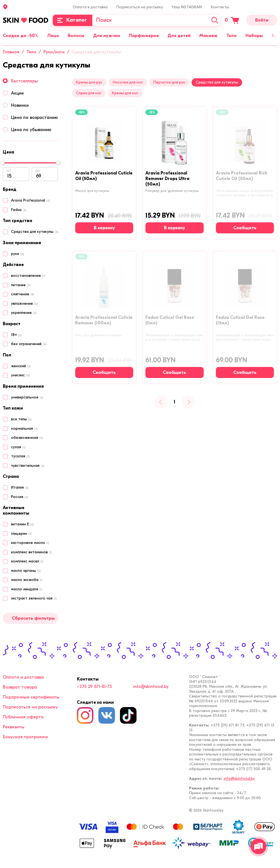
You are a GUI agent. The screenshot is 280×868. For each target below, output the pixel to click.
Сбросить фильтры (33, 618)
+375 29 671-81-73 (94, 687)
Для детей (179, 36)
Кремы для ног (125, 93)
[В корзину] (104, 228)
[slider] (3, 163)
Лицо (53, 36)
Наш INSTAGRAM (187, 7)
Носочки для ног (128, 82)
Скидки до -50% (21, 36)
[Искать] (215, 20)
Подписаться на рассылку (140, 7)
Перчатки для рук (169, 82)
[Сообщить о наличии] (245, 228)
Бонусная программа (25, 737)
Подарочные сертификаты (31, 697)
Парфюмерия (144, 36)
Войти (262, 20)
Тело (231, 36)
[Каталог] (73, 20)
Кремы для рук (89, 82)
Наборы (254, 36)
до (38, 170)
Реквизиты (14, 727)
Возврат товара (20, 687)
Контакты (220, 7)
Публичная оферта (23, 717)
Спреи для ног (89, 93)
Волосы (76, 36)
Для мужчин (107, 36)
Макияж (208, 36)
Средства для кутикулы (217, 82)
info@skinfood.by (151, 687)
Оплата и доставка (90, 7)
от (9, 170)
